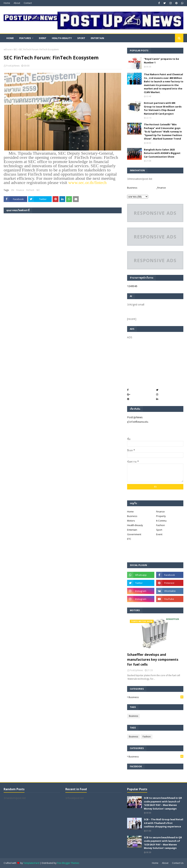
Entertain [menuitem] (97, 38)
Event (159, 534)
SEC (15, 49)
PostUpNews (13, 66)
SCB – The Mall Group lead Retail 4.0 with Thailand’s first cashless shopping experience (164, 823)
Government (134, 534)
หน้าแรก (8, 49)
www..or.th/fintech (87, 183)
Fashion (161, 525)
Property (161, 516)
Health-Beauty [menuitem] (62, 38)
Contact (28, 3)
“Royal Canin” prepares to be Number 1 (161, 61)
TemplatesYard (31, 863)
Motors (131, 521)
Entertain (132, 530)
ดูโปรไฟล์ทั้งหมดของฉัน (138, 422)
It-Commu (161, 521)
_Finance (161, 188)
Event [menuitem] (43, 38)
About (17, 3)
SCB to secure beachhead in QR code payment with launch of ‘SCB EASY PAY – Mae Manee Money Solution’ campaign (163, 803)
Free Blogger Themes (68, 863)
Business (132, 188)
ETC (129, 539)
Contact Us (178, 863)
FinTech (30, 190)
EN (13, 190)
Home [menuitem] (10, 38)
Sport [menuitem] (81, 38)
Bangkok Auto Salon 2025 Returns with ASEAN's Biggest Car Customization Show (162, 153)
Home (7, 3)
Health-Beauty (135, 525)
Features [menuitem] (25, 38)
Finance (20, 190)
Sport (159, 530)
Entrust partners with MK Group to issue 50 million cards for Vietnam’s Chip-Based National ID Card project (163, 108)
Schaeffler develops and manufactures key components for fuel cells (153, 659)
